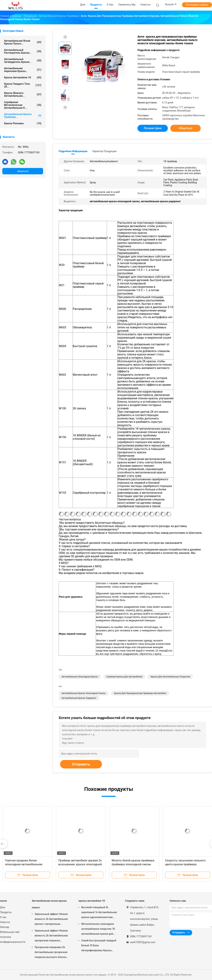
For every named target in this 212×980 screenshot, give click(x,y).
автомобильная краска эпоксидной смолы (84, 693)
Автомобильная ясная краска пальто (49, 904)
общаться (23, 171)
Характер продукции (104, 151)
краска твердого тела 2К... (23, 85)
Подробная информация (73, 151)
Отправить (81, 764)
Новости (5, 922)
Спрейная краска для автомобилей (124, 677)
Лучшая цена (153, 128)
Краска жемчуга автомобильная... (23, 94)
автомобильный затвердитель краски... (23, 61)
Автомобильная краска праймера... (23, 116)
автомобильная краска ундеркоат (79, 698)
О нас (3, 917)
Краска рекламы (23, 123)
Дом (3, 907)
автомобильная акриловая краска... (23, 70)
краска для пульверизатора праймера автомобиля (140, 693)
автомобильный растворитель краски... (23, 51)
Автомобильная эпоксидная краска (80, 677)
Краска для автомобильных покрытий (170, 677)
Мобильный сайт (10, 932)
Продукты (6, 912)
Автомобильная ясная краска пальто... (23, 42)
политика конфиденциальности (12, 939)
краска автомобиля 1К (23, 77)
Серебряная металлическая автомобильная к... (23, 105)
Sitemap (5, 927)
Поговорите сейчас (197, 5)
